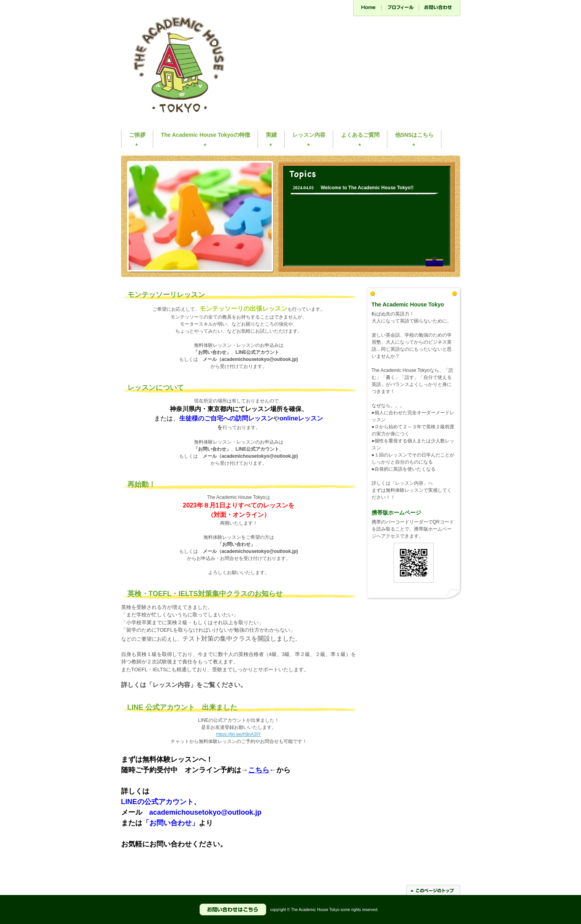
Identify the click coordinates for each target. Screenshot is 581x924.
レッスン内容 (309, 135)
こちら (259, 770)
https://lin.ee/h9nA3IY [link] (238, 734)
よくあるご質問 (360, 135)
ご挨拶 (137, 135)
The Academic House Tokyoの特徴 (206, 135)
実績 (271, 135)
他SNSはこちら (415, 135)
